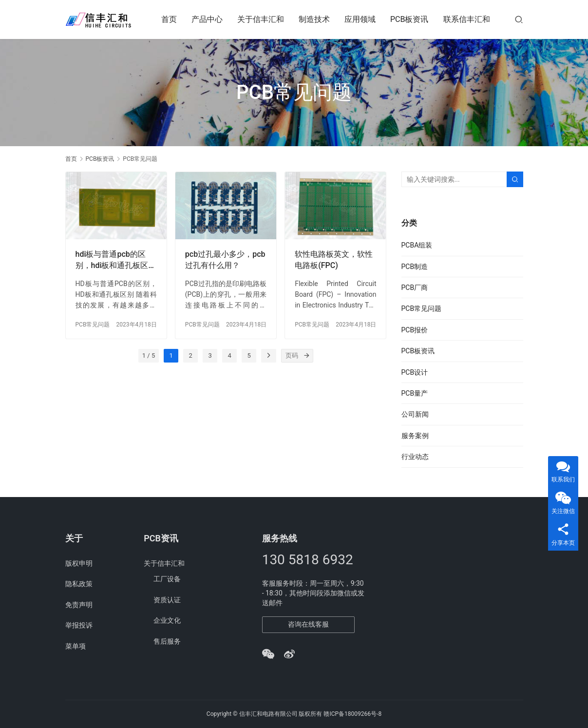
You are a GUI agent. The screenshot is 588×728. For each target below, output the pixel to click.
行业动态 (415, 457)
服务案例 (415, 436)
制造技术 (314, 19)
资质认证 (167, 600)
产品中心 (207, 19)
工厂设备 (167, 579)
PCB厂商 (415, 287)
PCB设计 (415, 372)
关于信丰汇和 (261, 19)
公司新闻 (415, 414)
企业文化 (167, 620)
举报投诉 (79, 625)
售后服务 (167, 641)
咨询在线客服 (308, 624)
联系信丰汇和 (467, 19)
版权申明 (79, 563)
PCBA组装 (417, 245)
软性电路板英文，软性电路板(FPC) (334, 259)
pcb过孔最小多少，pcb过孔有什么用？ (225, 259)
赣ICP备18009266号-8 (352, 714)
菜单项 (76, 646)
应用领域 (360, 19)
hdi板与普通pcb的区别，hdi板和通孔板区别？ (112, 260)
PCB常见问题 (93, 325)
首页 (169, 19)
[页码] (306, 356)
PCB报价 (415, 330)
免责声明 (79, 605)
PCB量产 (415, 393)
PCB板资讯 (409, 19)
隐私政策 (79, 584)
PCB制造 (415, 267)
